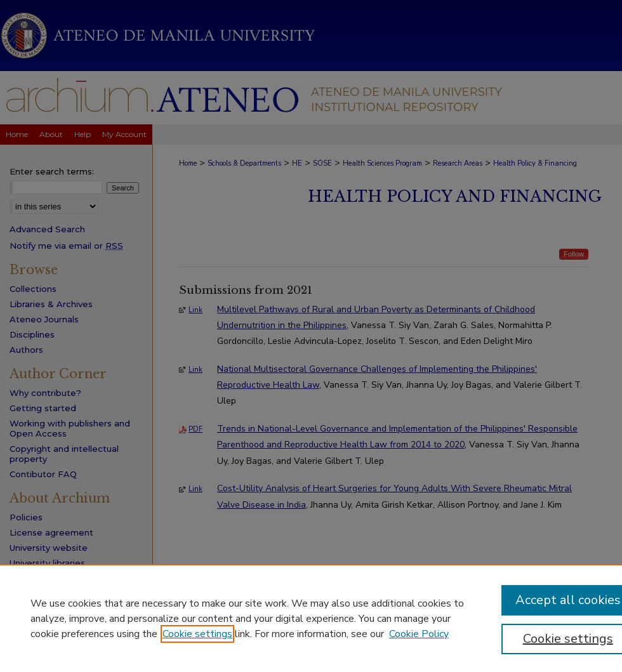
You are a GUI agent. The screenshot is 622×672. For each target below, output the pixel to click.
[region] (311, 618)
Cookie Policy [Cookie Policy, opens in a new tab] (419, 634)
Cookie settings (197, 634)
